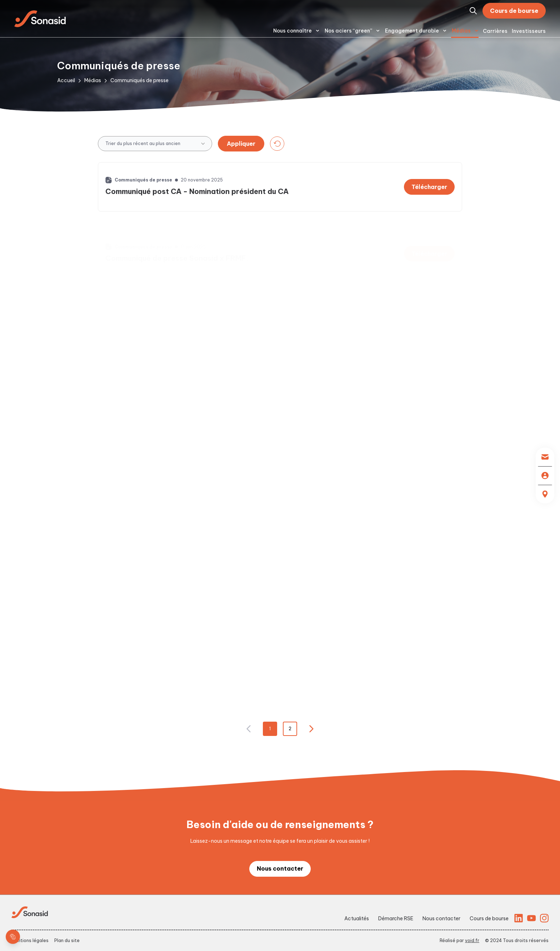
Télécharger (429, 191)
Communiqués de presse (139, 80)
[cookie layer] (13, 937)
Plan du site (67, 940)
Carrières (495, 31)
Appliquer (241, 144)
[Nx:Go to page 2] (311, 729)
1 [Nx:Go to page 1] (270, 729)
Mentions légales (30, 940)
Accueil (66, 80)
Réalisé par (459, 940)
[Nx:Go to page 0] (249, 729)
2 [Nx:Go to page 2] (290, 729)
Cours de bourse (514, 11)
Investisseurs (529, 31)
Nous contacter (280, 868)
